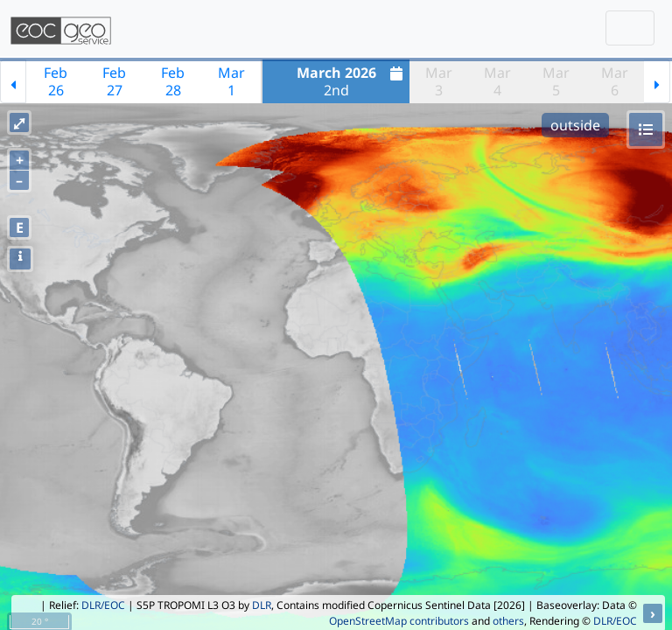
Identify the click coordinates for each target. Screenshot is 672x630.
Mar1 (231, 81)
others (508, 621)
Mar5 (556, 81)
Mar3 (439, 81)
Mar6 (615, 81)
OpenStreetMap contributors (399, 621)
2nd (352, 81)
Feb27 (114, 81)
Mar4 (497, 81)
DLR (262, 605)
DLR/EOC (103, 605)
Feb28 (173, 81)
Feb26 (56, 81)
